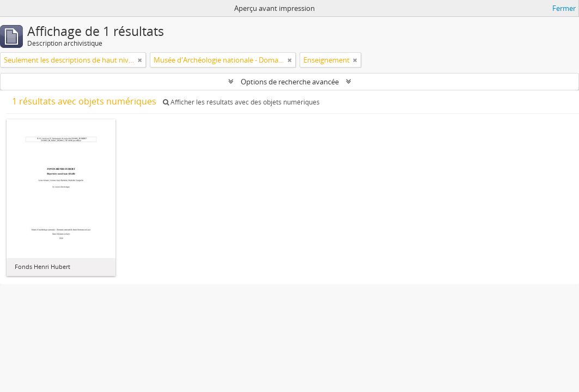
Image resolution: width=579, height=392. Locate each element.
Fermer (564, 8)
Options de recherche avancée (290, 82)
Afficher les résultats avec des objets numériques (241, 102)
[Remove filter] (140, 60)
